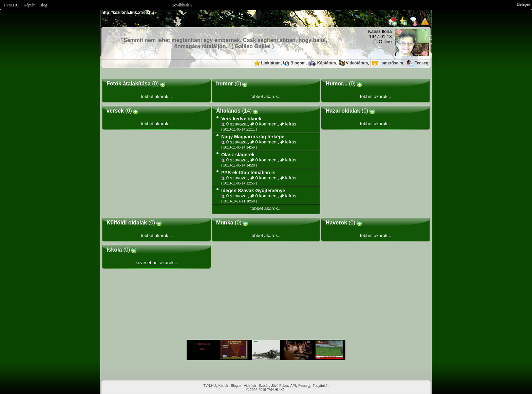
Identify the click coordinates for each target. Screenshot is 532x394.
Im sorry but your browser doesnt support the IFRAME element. (266, 350)
